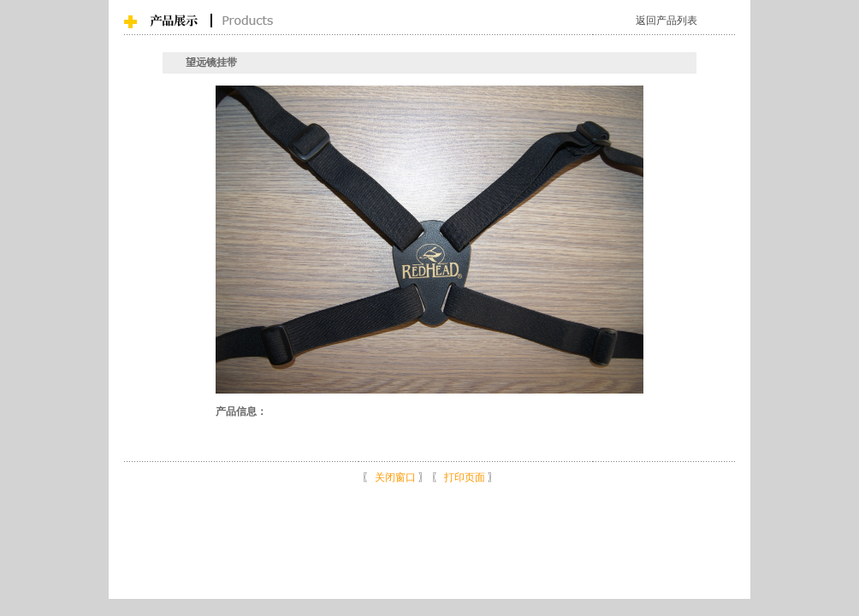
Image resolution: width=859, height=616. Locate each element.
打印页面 (465, 477)
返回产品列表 (666, 21)
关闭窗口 (395, 477)
